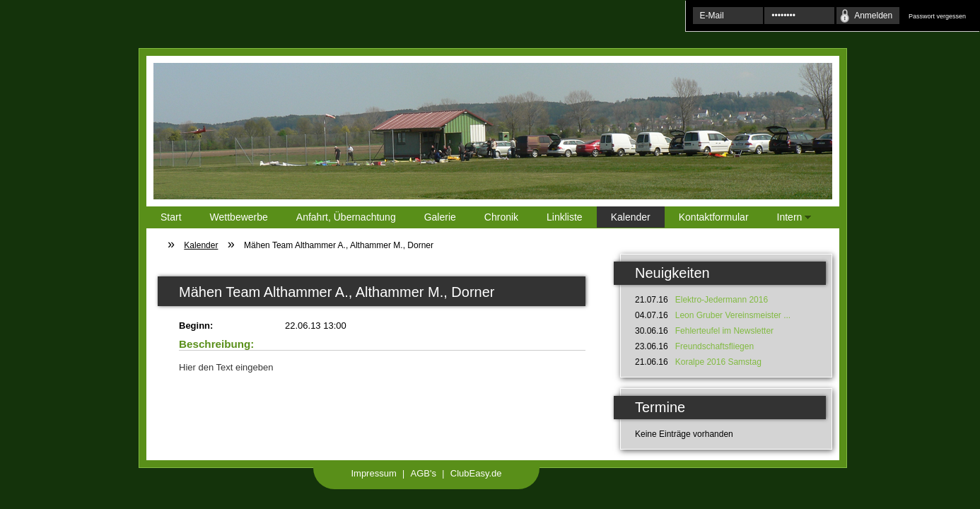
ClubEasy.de (476, 473)
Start (171, 217)
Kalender (631, 217)
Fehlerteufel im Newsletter (724, 331)
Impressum (373, 473)
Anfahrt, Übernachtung (346, 217)
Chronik (501, 217)
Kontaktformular (714, 217)
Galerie (440, 217)
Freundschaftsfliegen (714, 346)
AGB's (424, 473)
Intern (787, 220)
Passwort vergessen (937, 16)
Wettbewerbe (239, 217)
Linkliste (565, 217)
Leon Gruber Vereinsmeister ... (733, 315)
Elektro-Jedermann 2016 (722, 300)
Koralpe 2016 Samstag (718, 362)
